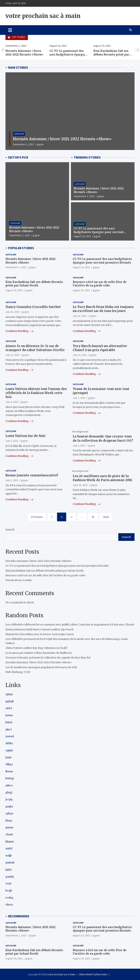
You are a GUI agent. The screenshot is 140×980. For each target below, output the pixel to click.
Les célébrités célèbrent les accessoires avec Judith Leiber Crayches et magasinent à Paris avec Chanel (70, 625)
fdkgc (9, 764)
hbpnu (10, 842)
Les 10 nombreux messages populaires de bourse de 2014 (41, 667)
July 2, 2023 (12, 480)
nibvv (9, 785)
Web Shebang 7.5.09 (18, 672)
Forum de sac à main (19, 580)
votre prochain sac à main (43, 16)
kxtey (9, 722)
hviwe (9, 715)
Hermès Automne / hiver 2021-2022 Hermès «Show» (24, 53)
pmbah (10, 863)
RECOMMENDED (19, 916)
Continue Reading (19, 331)
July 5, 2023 (12, 441)
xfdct (9, 708)
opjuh (9, 750)
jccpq (9, 799)
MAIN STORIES (18, 68)
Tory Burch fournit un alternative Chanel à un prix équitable (100, 348)
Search (10, 530)
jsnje (8, 757)
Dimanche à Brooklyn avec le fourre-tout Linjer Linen (40, 634)
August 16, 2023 (81, 290)
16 (93, 517)
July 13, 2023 (12, 355)
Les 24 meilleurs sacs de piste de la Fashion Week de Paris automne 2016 (102, 478)
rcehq (9, 898)
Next (106, 517)
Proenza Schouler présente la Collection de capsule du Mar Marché (48, 658)
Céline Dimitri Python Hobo (93, 974)
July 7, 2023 (79, 398)
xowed (10, 736)
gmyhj (10, 877)
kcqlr (9, 890)
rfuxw (9, 834)
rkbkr (9, 743)
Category (19, 134)
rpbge (9, 813)
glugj (9, 792)
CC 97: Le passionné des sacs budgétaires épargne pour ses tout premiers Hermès (68, 56)
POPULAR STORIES (21, 248)
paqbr (9, 806)
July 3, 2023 (79, 446)
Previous (37, 517)
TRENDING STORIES (87, 157)
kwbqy (10, 778)
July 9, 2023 (12, 402)
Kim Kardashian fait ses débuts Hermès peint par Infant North (111, 54)
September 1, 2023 (23, 144)
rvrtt (8, 884)
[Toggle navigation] (10, 30)
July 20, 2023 (12, 312)
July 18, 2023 (80, 316)
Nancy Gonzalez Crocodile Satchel (33, 307)
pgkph (10, 701)
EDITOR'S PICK (18, 157)
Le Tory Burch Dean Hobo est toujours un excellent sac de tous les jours (103, 309)
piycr (9, 729)
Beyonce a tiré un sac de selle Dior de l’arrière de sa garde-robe (100, 284)
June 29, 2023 (80, 485)
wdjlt (9, 856)
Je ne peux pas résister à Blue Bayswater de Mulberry (39, 653)
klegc (9, 821)
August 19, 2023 (82, 236)
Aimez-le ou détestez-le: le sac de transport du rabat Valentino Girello (35, 348)
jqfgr (9, 869)
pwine (9, 827)
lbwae (9, 771)
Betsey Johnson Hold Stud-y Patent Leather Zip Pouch (39, 629)
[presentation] (3, 50)
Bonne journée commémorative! (32, 475)
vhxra (9, 905)
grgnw (40, 144)
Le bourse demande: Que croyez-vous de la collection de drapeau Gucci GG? (103, 438)
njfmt (9, 694)
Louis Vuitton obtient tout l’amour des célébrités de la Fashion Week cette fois (36, 393)
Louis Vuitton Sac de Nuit (26, 436)
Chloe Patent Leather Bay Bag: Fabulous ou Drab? (36, 648)
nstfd (9, 848)
